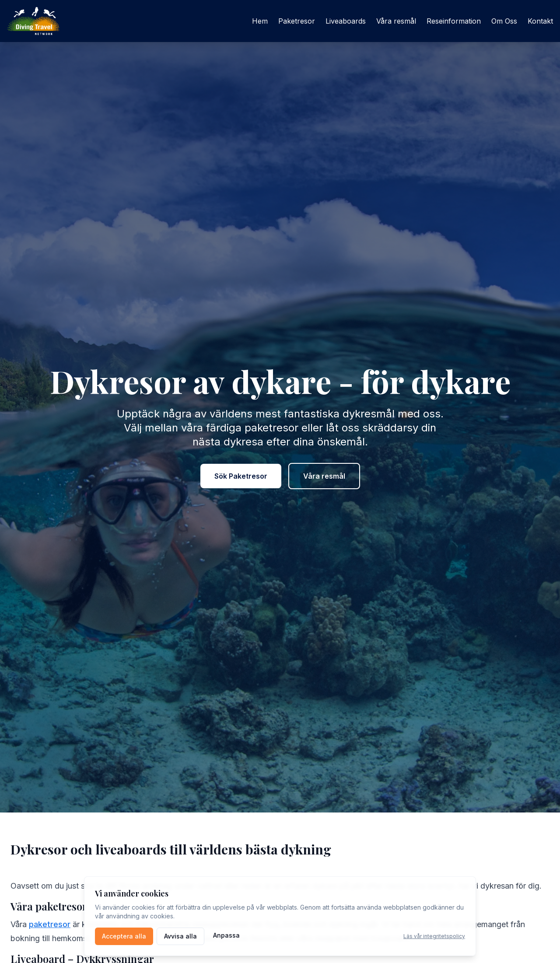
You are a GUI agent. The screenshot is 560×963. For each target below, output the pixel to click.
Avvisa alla (180, 936)
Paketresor (297, 21)
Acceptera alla (124, 936)
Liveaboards (346, 21)
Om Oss (504, 21)
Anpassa (226, 935)
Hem (260, 21)
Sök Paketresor (241, 476)
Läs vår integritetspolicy (434, 936)
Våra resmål (396, 21)
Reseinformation (454, 21)
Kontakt (540, 21)
